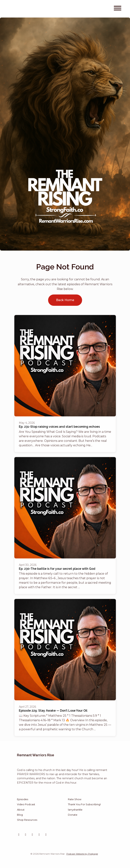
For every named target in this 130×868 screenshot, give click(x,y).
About (21, 810)
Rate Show (75, 799)
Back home (65, 300)
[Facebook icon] (46, 835)
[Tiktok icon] (39, 835)
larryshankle (75, 810)
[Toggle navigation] (118, 9)
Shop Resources (27, 820)
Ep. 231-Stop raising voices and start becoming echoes (59, 427)
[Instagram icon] (19, 835)
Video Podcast (26, 804)
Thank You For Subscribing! (84, 804)
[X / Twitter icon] (32, 835)
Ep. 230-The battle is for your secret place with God (57, 569)
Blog (20, 815)
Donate (73, 815)
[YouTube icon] (26, 835)
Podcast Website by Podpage (82, 854)
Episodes (23, 799)
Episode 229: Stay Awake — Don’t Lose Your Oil (53, 711)
